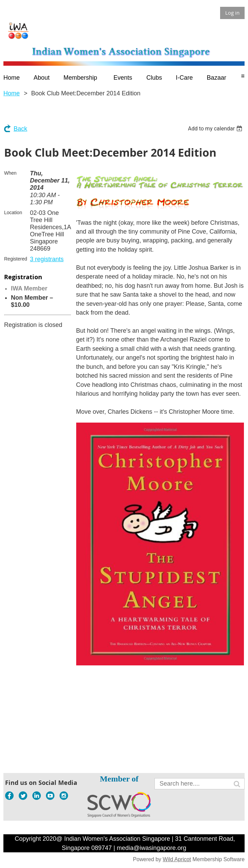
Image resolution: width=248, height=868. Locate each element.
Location (13, 212)
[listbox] (216, 129)
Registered (16, 259)
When (10, 173)
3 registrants (47, 259)
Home (12, 93)
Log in (232, 13)
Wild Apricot (177, 859)
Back (20, 129)
